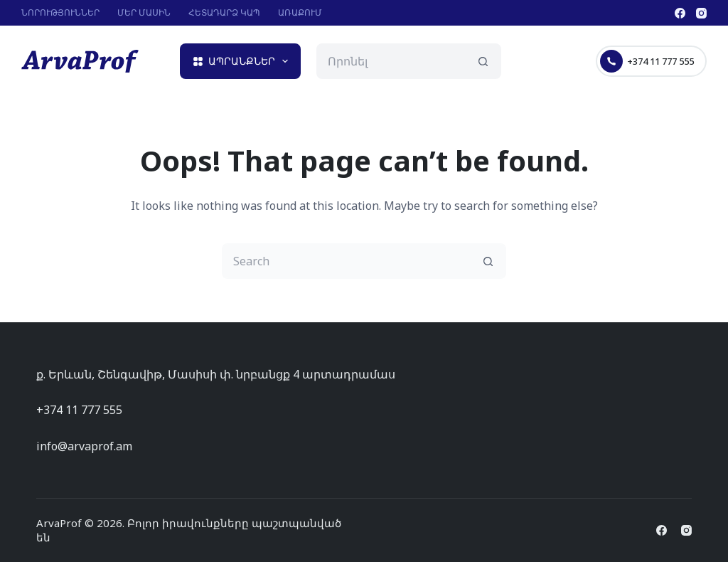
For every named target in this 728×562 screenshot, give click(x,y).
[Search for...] (391, 61)
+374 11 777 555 (647, 61)
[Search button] (483, 61)
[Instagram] (701, 13)
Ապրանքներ (243, 61)
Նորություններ (60, 12)
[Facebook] (680, 13)
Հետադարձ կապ (224, 12)
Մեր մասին (144, 12)
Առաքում (300, 12)
